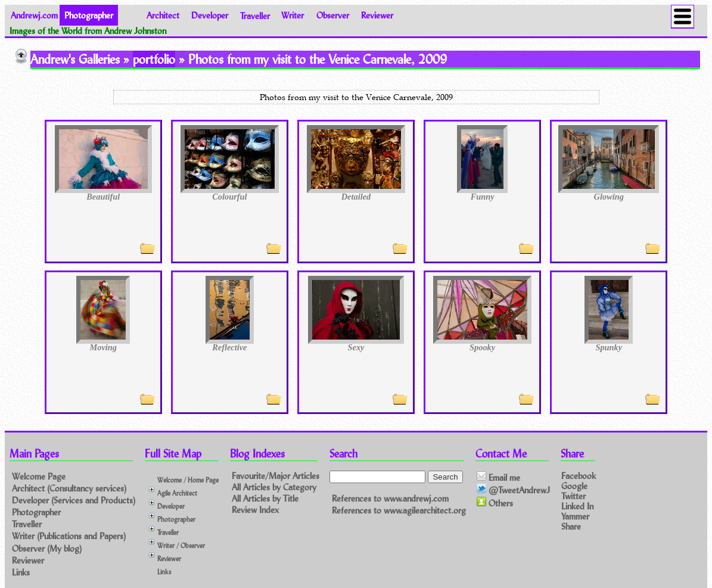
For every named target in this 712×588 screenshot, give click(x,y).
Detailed (356, 197)
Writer (293, 15)
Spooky (482, 347)
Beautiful (103, 197)
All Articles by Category (274, 487)
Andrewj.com (34, 15)
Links (21, 572)
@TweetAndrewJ (513, 490)
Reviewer (377, 15)
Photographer (36, 512)
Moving (103, 347)
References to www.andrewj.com (390, 498)
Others (495, 503)
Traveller (255, 15)
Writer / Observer (181, 545)
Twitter (573, 496)
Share (571, 526)
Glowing (609, 197)
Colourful (229, 197)
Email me (498, 477)
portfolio (154, 59)
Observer (333, 15)
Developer (210, 15)
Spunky (609, 347)
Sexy (356, 347)
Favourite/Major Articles (276, 476)
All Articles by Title (265, 498)
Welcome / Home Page (188, 480)
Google (574, 485)
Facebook (579, 475)
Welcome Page (39, 476)
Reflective (229, 347)
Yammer (575, 516)
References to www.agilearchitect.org (399, 510)
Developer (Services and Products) (74, 500)
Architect (163, 15)
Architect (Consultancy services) (69, 488)
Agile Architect (177, 493)
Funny (483, 197)
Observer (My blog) (47, 548)
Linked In (577, 506)
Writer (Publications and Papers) (69, 536)
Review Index (255, 510)
